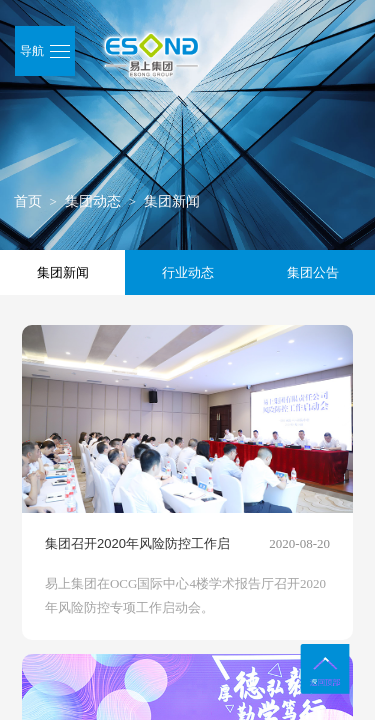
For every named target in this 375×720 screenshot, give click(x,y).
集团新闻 (172, 201)
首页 (28, 201)
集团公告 (313, 272)
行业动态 (188, 272)
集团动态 (93, 201)
